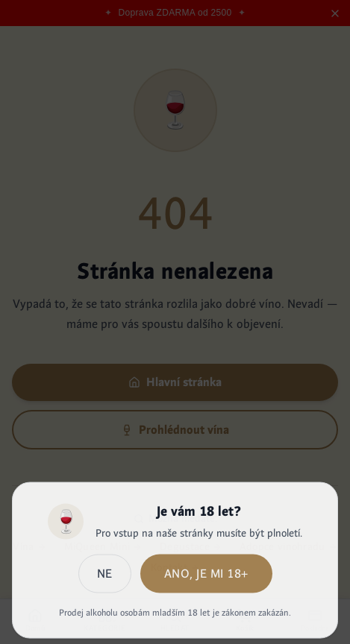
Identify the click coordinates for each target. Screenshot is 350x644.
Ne (105, 577)
